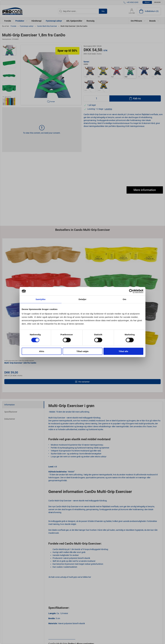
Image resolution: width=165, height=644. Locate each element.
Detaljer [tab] (82, 299)
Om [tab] (124, 299)
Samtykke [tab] (41, 299)
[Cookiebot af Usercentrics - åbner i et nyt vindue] (131, 291)
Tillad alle (123, 351)
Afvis (42, 351)
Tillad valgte (82, 351)
